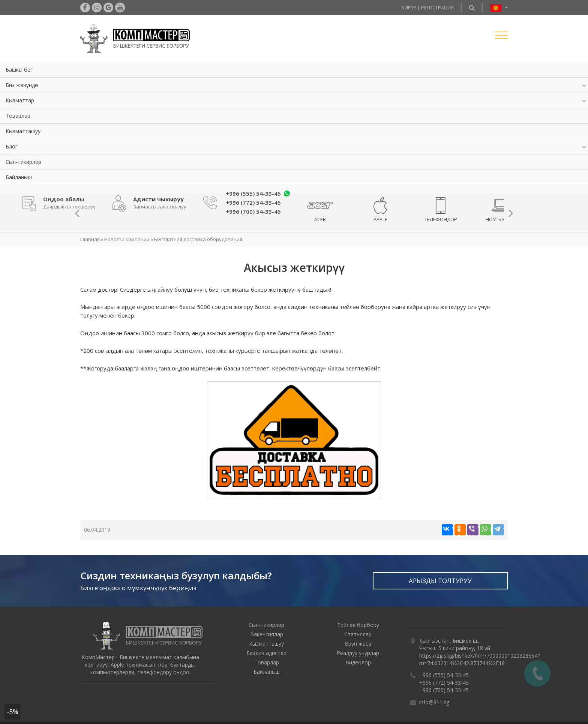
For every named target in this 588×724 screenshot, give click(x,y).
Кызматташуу (23, 131)
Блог (12, 146)
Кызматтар (20, 100)
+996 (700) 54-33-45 (444, 690)
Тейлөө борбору (358, 625)
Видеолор (358, 662)
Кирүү (409, 7)
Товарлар (18, 116)
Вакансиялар (267, 634)
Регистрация (437, 7)
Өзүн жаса (358, 644)
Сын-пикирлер (23, 162)
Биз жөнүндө (22, 85)
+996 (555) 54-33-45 (253, 193)
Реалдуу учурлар (358, 653)
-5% (13, 712)
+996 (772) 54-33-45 (444, 683)
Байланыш (19, 177)
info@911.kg (434, 702)
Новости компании (127, 239)
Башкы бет (19, 70)
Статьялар (358, 634)
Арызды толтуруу (440, 581)
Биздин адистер (266, 653)
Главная (90, 239)
